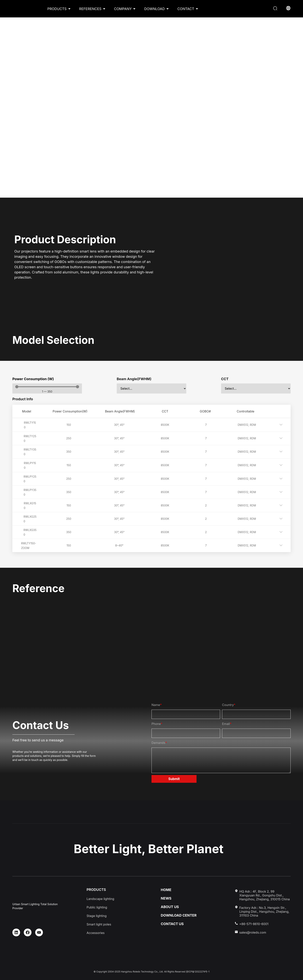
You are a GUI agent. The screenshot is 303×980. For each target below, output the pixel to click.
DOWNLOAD (154, 9)
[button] (276, 9)
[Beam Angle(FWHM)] (151, 388)
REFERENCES (90, 9)
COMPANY (123, 9)
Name (157, 705)
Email (227, 724)
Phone (157, 724)
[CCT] (256, 388)
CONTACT (186, 9)
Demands (159, 743)
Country (229, 705)
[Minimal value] (47, 387)
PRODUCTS (57, 9)
